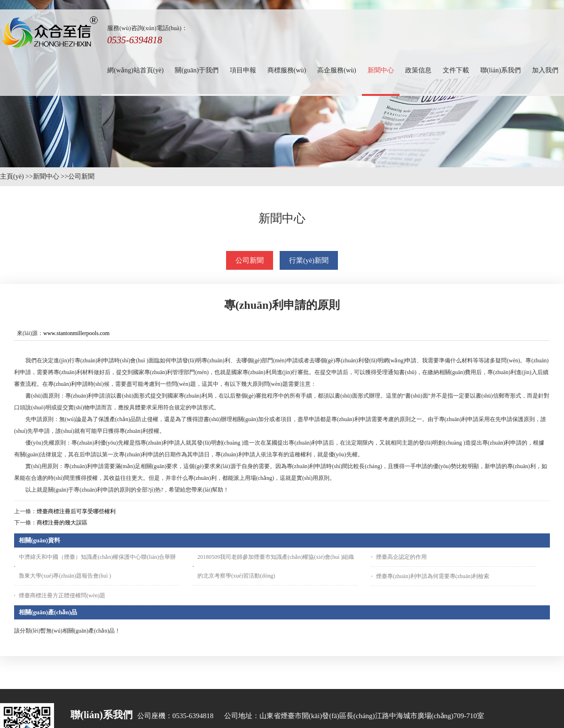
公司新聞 (81, 176)
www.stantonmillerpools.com (76, 333)
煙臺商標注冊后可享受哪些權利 (76, 511)
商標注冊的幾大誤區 (62, 523)
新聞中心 (46, 176)
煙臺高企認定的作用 (401, 557)
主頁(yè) (12, 176)
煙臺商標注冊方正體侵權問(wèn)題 (62, 595)
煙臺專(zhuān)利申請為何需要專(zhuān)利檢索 (433, 576)
